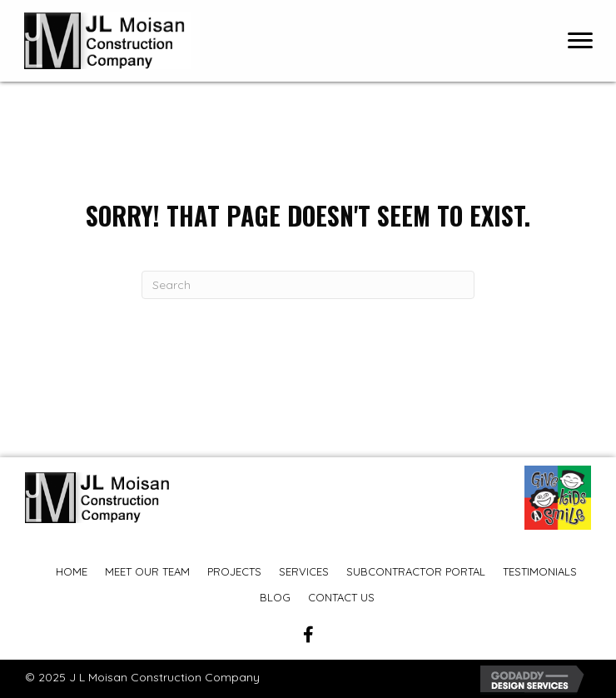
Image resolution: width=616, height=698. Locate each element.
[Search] (308, 285)
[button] (308, 635)
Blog (275, 597)
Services (304, 571)
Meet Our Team (147, 571)
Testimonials (540, 571)
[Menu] (580, 41)
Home (72, 571)
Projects (234, 571)
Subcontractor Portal (416, 571)
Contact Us (341, 597)
